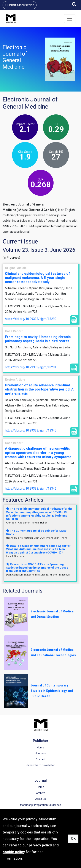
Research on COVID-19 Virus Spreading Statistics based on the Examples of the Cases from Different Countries (37, 568)
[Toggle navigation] (70, 19)
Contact (41, 759)
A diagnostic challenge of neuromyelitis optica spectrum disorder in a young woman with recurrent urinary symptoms (38, 453)
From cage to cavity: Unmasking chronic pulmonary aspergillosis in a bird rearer (38, 339)
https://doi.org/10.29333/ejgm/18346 (31, 489)
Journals (40, 753)
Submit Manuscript (20, 5)
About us (40, 799)
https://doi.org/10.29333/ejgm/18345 (31, 430)
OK (73, 839)
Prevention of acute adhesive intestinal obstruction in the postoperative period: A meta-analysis (39, 389)
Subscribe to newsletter (41, 765)
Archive (41, 793)
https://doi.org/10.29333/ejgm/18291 (31, 367)
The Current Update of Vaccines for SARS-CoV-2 (37, 532)
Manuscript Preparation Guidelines (41, 805)
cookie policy (14, 852)
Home (40, 748)
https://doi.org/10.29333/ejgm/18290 (31, 319)
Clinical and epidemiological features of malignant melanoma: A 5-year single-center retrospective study (37, 278)
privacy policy (40, 845)
